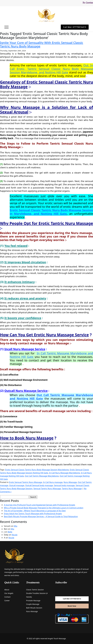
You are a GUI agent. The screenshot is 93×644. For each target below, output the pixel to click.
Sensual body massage (64, 485)
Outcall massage (17, 485)
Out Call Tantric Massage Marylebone (42, 476)
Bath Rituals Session (34, 608)
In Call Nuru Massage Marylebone (64, 473)
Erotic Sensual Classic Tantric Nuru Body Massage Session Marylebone (37, 470)
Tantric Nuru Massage (72, 489)
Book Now (72, 606)
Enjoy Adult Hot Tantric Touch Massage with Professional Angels (33, 514)
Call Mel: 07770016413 (75, 27)
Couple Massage (33, 604)
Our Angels (9, 593)
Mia (16, 526)
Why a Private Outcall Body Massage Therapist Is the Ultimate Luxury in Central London (44, 508)
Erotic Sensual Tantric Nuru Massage (25, 482)
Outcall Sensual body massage (39, 485)
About (7, 590)
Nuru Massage (70, 482)
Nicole (15, 535)
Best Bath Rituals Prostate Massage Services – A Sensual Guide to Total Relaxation (41, 516)
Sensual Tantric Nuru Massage (47, 489)
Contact (7, 597)
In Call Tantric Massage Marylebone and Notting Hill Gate (51, 355)
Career (7, 601)
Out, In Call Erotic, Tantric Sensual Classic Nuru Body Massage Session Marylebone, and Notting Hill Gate (51, 69)
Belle (10, 532)
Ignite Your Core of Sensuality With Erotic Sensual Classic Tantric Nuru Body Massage (42, 44)
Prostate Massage (33, 601)
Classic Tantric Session (35, 590)
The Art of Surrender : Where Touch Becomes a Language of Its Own (35, 511)
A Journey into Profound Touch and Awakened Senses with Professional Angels (39, 505)
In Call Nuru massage (53, 482)
